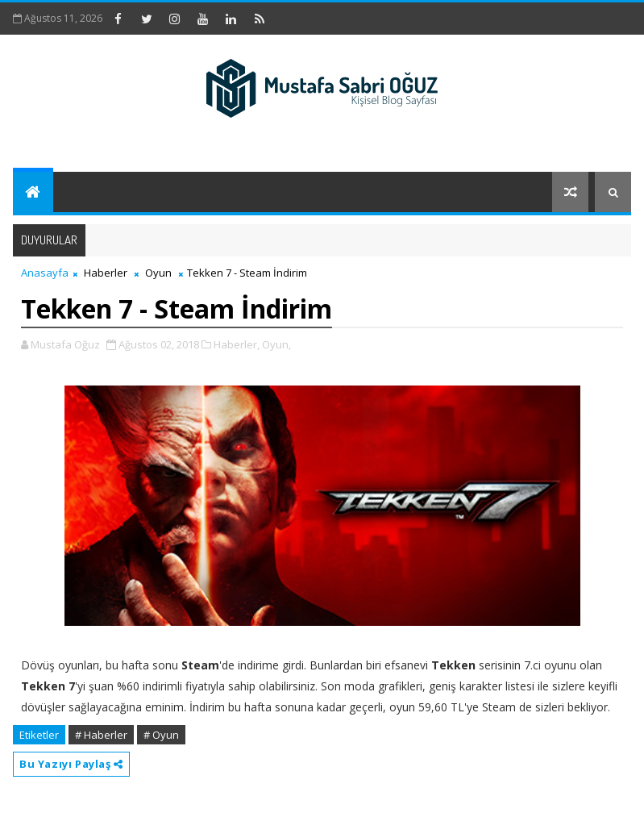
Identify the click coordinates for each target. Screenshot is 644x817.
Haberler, (237, 344)
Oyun (158, 273)
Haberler (106, 273)
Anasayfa (45, 273)
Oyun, (276, 344)
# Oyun (161, 735)
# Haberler (101, 735)
